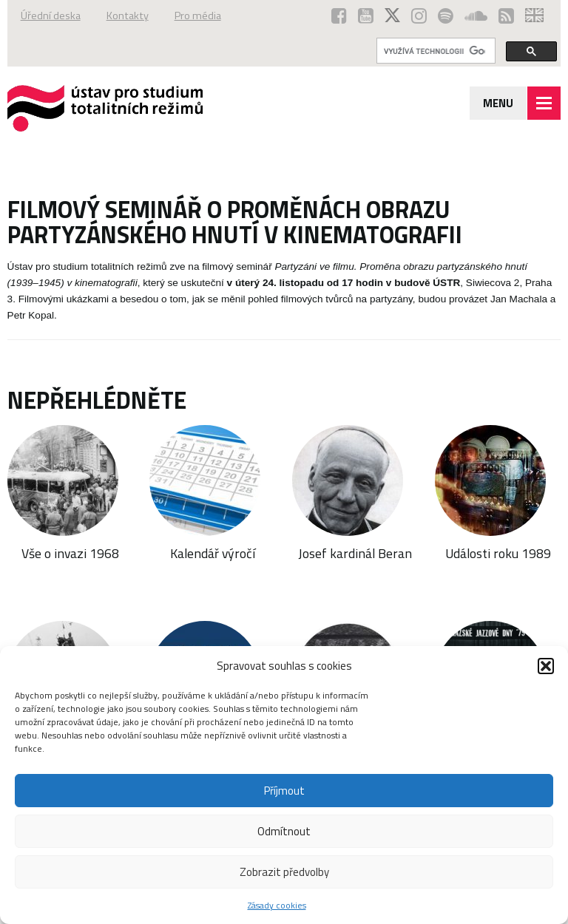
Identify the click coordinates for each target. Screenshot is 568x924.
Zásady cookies (277, 905)
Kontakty (128, 16)
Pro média (198, 16)
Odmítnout (284, 831)
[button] (546, 666)
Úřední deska (51, 16)
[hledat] (435, 51)
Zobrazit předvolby (284, 872)
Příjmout (284, 791)
